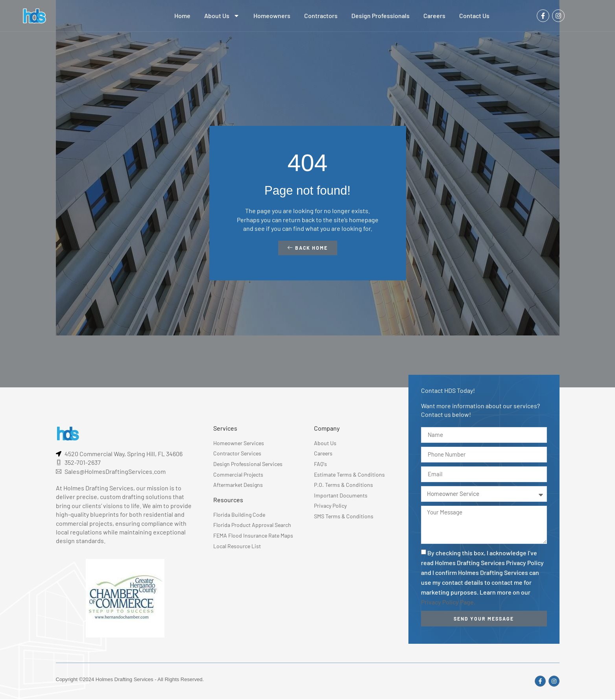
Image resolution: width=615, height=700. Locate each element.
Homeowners (272, 16)
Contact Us (474, 16)
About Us (222, 16)
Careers (434, 16)
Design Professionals (380, 16)
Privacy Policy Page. (448, 605)
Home (182, 16)
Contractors (321, 16)
